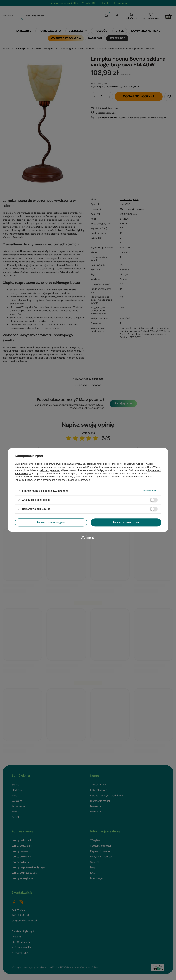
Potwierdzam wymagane (51, 523)
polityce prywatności (49, 470)
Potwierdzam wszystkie (126, 523)
